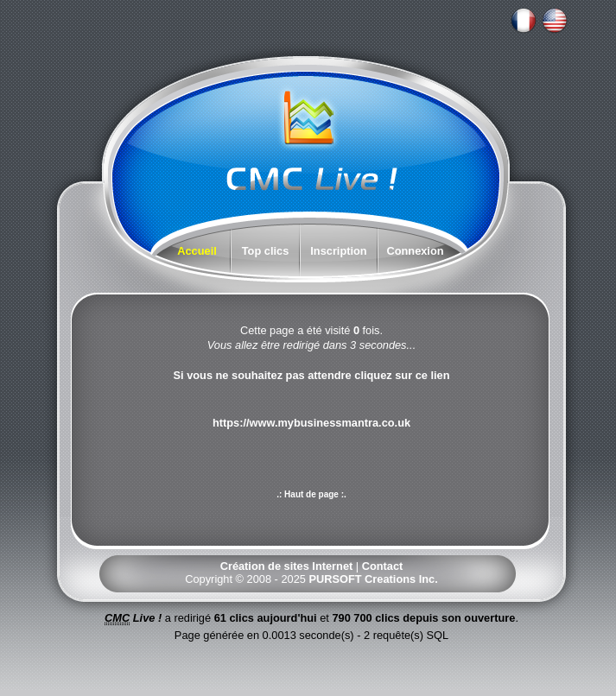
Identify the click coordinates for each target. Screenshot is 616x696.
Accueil (197, 251)
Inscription (338, 251)
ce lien (433, 375)
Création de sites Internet (287, 566)
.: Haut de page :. (311, 494)
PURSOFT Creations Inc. (373, 579)
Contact (383, 566)
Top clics (266, 251)
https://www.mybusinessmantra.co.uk (311, 423)
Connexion (415, 251)
